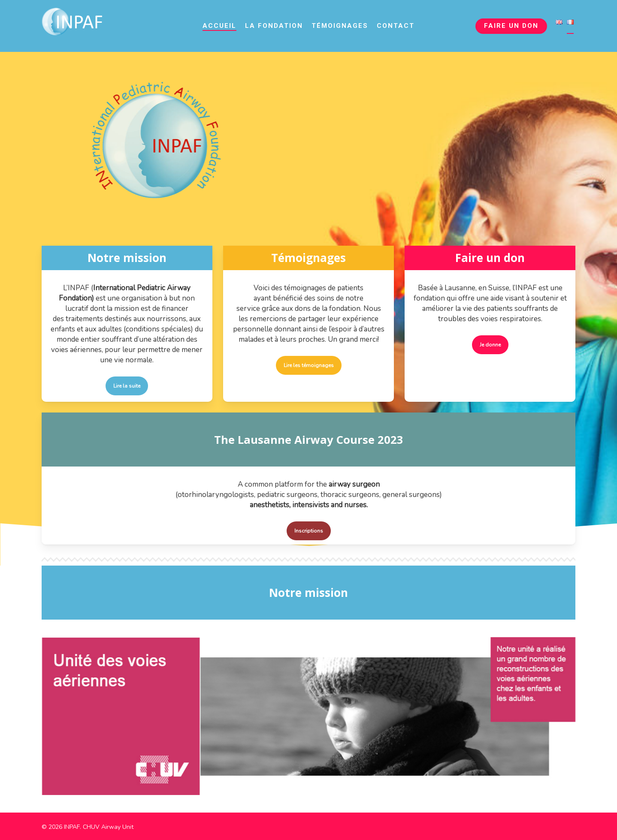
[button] (127, 386)
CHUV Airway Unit (108, 826)
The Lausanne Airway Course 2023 (308, 440)
